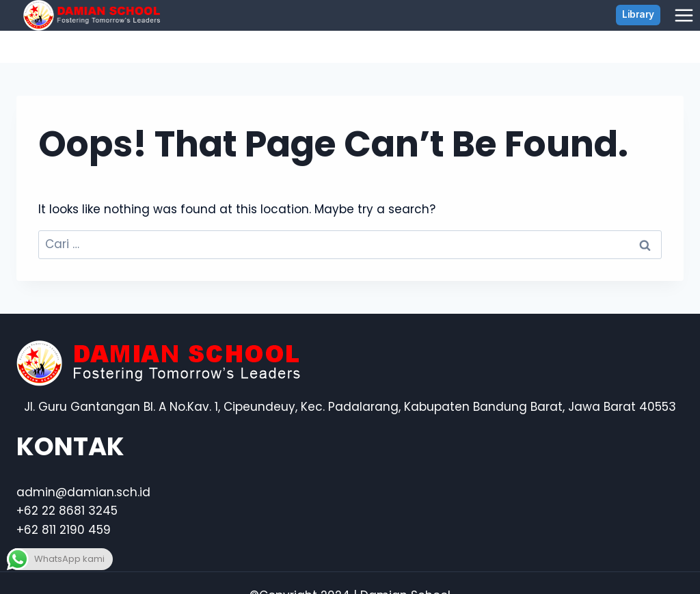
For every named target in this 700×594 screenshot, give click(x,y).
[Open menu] (684, 15)
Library (638, 14)
